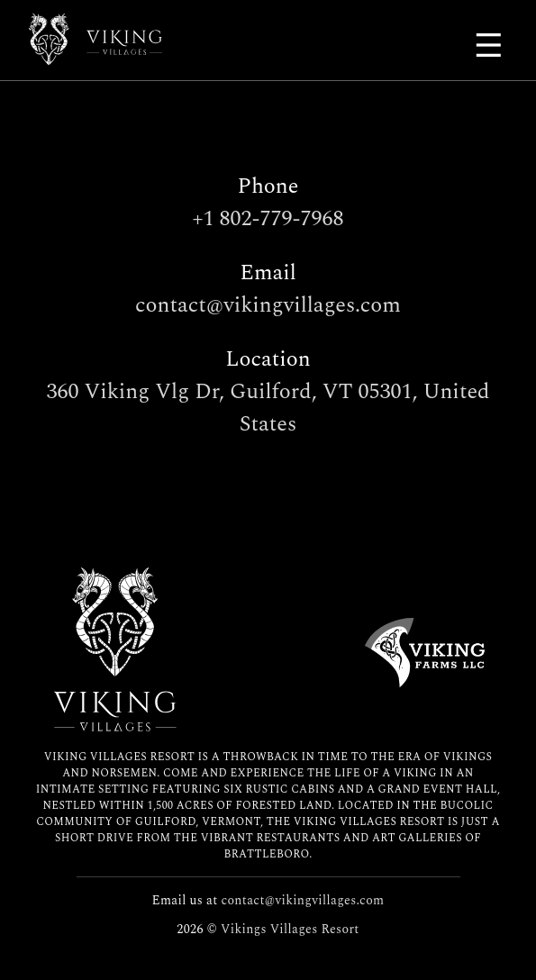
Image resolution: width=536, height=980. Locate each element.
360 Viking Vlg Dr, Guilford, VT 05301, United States (268, 408)
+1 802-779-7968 (268, 219)
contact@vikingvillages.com (268, 305)
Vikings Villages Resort (290, 929)
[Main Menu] (491, 45)
